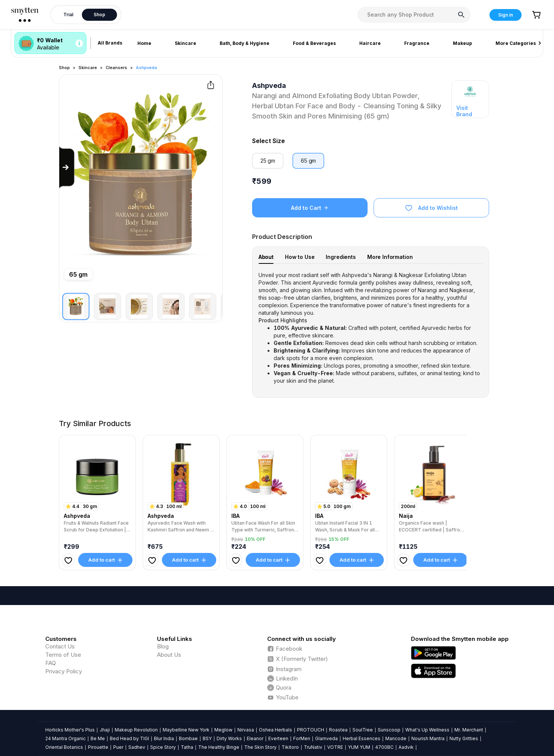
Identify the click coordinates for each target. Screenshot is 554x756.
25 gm (268, 161)
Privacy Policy (64, 671)
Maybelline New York (186, 730)
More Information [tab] (390, 257)
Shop (64, 68)
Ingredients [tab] (341, 257)
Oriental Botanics (64, 747)
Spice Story (163, 747)
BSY (207, 738)
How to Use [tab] (300, 257)
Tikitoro (290, 747)
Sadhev (137, 747)
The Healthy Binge (219, 747)
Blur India (164, 738)
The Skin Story (260, 747)
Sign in (506, 15)
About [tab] (266, 257)
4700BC (384, 747)
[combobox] (414, 15)
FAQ (51, 663)
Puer (118, 747)
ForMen (302, 738)
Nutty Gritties (464, 738)
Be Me (98, 738)
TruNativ (313, 747)
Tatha (187, 747)
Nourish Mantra (428, 738)
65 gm (308, 161)
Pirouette (98, 747)
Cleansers (116, 68)
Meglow (223, 730)
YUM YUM (359, 747)
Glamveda (326, 738)
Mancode (396, 738)
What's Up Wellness (427, 730)
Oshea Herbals (275, 730)
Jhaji (105, 730)
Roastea (338, 730)
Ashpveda (146, 68)
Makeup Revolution (136, 730)
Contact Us (60, 646)
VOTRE (335, 747)
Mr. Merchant (469, 730)
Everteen (278, 738)
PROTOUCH (311, 730)
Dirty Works (229, 738)
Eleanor (255, 738)
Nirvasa (246, 730)
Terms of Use (63, 655)
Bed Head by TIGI (129, 738)
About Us (169, 655)
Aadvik (406, 747)
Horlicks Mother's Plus (70, 730)
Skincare (88, 68)
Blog (163, 646)
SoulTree (363, 730)
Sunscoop (389, 730)
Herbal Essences (362, 738)
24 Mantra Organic (65, 738)
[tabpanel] (371, 328)
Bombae (188, 738)
